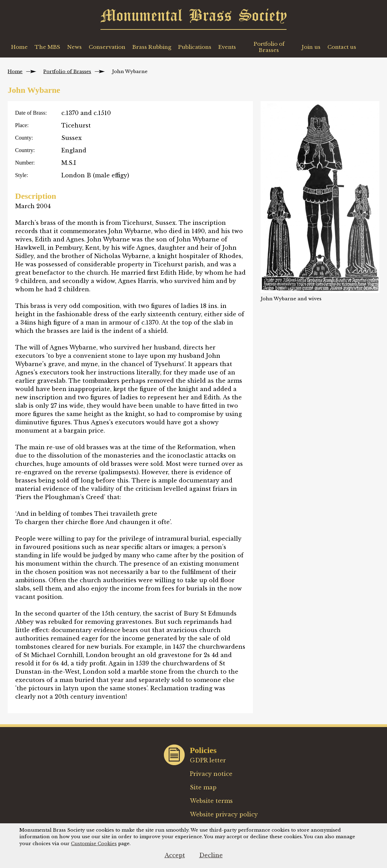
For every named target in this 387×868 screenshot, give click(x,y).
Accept (175, 855)
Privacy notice (211, 774)
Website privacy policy (224, 814)
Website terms (211, 801)
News (74, 47)
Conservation (107, 47)
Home (19, 47)
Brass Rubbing (152, 47)
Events (227, 47)
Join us (311, 47)
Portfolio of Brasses (269, 47)
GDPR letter (208, 760)
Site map (203, 787)
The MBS (47, 47)
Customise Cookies (94, 844)
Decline (211, 855)
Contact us (342, 47)
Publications (195, 47)
